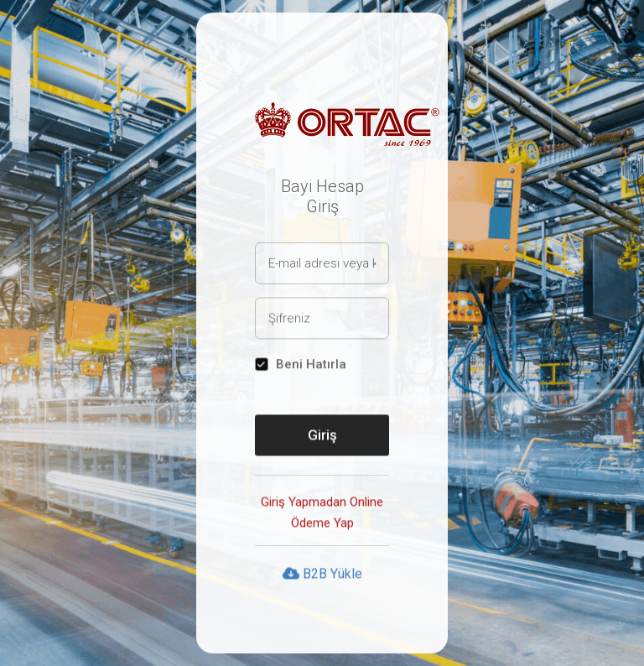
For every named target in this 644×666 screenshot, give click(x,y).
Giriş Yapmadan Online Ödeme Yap (322, 513)
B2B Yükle (322, 574)
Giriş (322, 435)
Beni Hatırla (311, 365)
